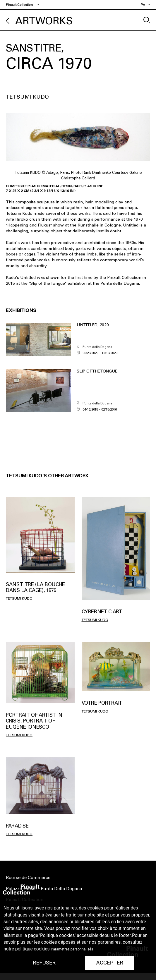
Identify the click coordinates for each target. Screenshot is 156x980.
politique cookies (32, 949)
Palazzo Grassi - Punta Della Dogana (44, 889)
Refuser (44, 963)
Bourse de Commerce (28, 878)
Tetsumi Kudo (27, 97)
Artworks (44, 21)
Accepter (110, 963)
